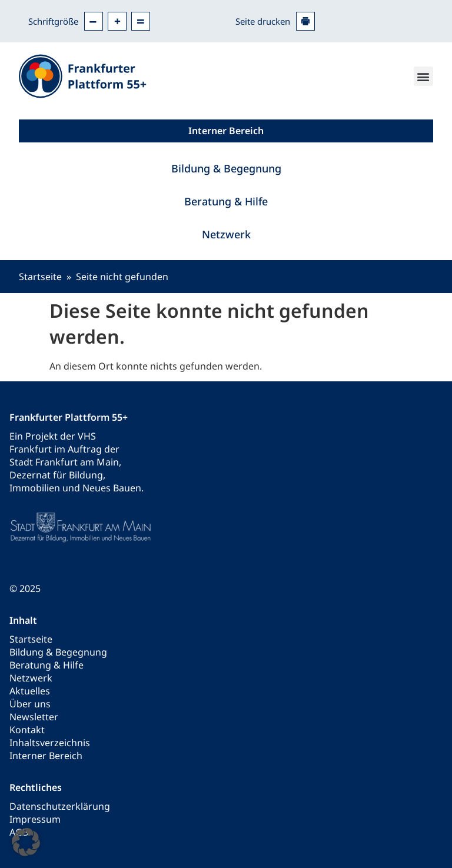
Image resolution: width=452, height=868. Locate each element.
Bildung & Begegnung (226, 168)
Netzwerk (226, 234)
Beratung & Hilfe (226, 201)
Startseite (40, 277)
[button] (423, 76)
